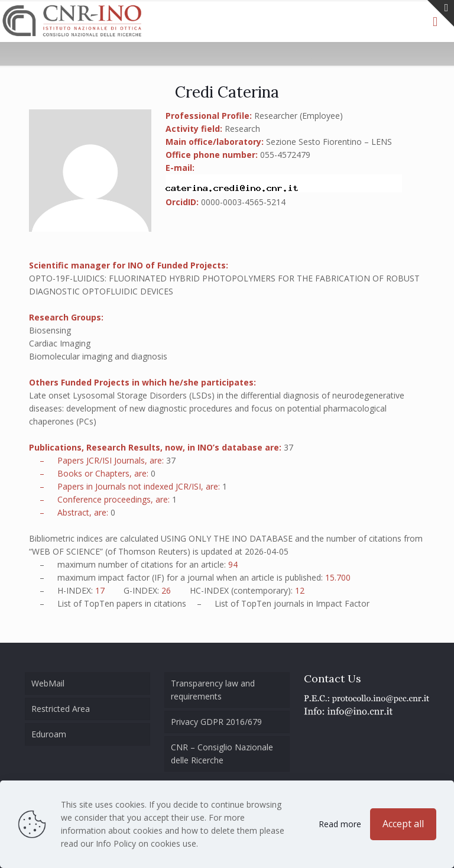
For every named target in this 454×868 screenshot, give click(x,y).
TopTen (99, 603)
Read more (340, 824)
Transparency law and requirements (213, 690)
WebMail (48, 683)
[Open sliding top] (441, 13)
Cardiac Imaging (60, 343)
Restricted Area (61, 709)
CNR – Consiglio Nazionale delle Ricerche (222, 754)
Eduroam (49, 734)
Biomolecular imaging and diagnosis (98, 356)
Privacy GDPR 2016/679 (216, 722)
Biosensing (50, 330)
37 (288, 447)
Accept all (403, 824)
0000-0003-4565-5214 (243, 202)
